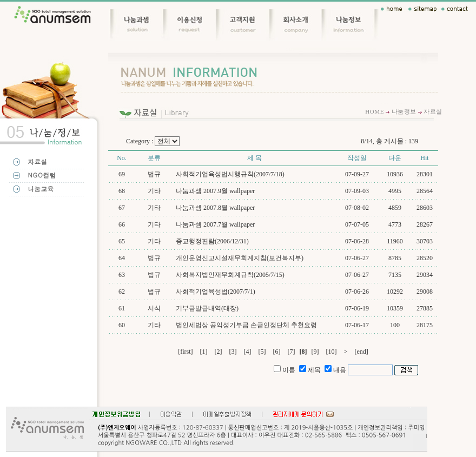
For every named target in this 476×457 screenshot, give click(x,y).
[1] (204, 352)
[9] (315, 352)
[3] (233, 352)
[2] (219, 352)
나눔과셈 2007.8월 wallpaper (215, 208)
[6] (277, 352)
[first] (185, 352)
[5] (262, 352)
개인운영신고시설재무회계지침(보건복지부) (240, 258)
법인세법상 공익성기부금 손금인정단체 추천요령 (246, 325)
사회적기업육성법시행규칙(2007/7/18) (230, 174)
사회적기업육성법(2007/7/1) (216, 292)
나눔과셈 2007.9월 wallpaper (215, 191)
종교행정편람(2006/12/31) (212, 241)
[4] (248, 352)
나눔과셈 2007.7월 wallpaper (215, 224)
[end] (361, 352)
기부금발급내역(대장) (207, 308)
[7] (292, 352)
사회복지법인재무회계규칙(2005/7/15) (230, 275)
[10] (332, 352)
